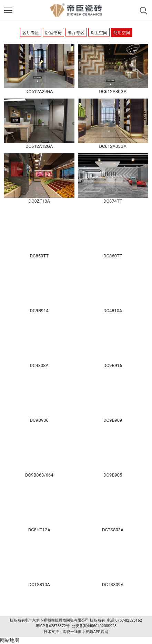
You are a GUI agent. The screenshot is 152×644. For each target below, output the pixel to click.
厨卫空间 (99, 33)
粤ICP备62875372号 (53, 626)
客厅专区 (31, 33)
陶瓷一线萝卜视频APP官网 (85, 632)
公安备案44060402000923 (94, 626)
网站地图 (10, 640)
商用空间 (122, 33)
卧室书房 (53, 33)
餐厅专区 (76, 33)
